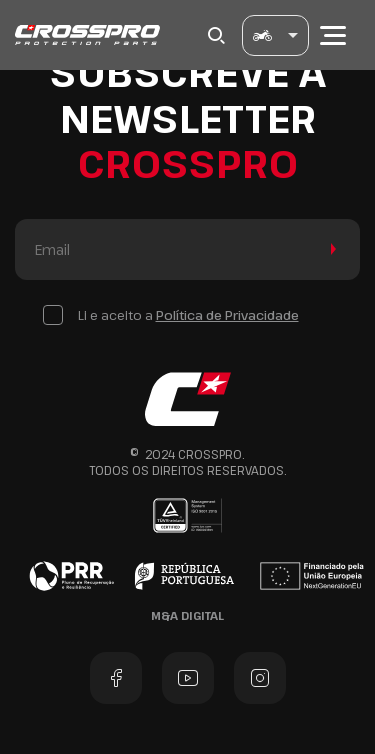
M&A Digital (187, 615)
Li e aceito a (188, 315)
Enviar (329, 249)
